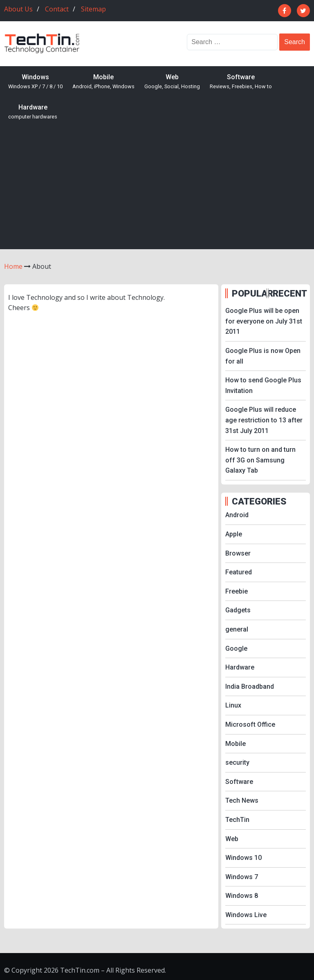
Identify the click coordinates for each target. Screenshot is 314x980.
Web (172, 82)
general (237, 629)
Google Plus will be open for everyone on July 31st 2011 (264, 321)
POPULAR (248, 293)
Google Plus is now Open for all (263, 356)
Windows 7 (242, 877)
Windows (35, 82)
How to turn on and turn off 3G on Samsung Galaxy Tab (260, 460)
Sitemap (93, 9)
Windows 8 (242, 896)
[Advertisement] (157, 188)
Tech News (242, 800)
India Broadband (250, 686)
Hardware (33, 112)
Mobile (103, 82)
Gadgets (238, 610)
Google (236, 648)
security (237, 762)
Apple (234, 534)
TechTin (237, 820)
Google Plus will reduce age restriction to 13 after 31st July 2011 (264, 420)
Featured (239, 572)
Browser (238, 553)
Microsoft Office (250, 724)
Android (237, 515)
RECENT (289, 293)
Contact (57, 9)
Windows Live (246, 915)
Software (241, 82)
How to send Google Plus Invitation (263, 385)
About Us (18, 9)
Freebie (237, 591)
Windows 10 (243, 858)
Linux (233, 705)
